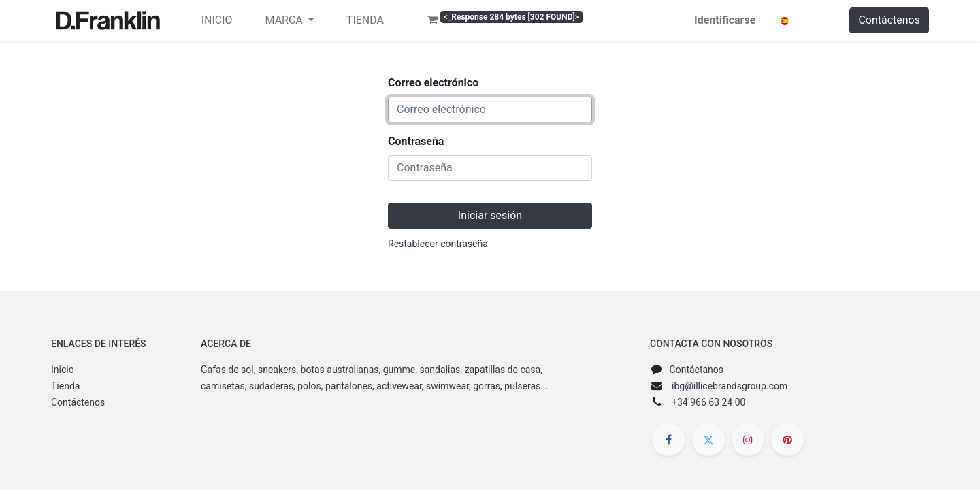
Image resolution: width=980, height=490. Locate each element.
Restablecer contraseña (438, 244)
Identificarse (725, 20)
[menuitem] (217, 20)
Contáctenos (889, 20)
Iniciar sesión (490, 215)
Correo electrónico (433, 83)
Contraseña (416, 141)
